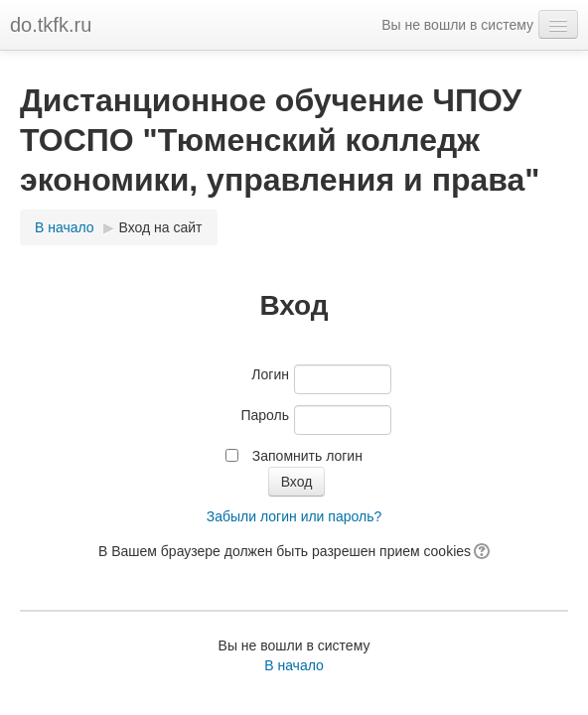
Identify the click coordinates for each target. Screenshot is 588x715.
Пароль (265, 415)
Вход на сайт (161, 227)
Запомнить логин (307, 456)
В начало (65, 227)
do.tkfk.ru (51, 25)
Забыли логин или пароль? (294, 516)
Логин (270, 374)
